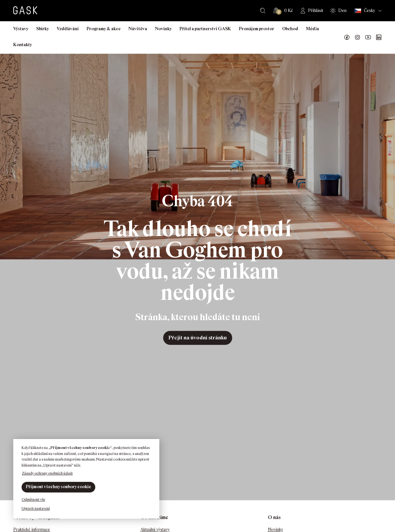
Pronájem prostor (257, 29)
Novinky (163, 29)
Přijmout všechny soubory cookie (58, 487)
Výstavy (21, 29)
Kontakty (23, 45)
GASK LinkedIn (379, 38)
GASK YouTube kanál (368, 38)
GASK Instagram (357, 38)
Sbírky (42, 29)
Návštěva (138, 29)
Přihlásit (316, 10)
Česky (365, 11)
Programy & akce (104, 29)
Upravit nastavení (36, 508)
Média (313, 29)
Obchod (290, 29)
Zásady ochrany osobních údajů (47, 473)
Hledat (263, 11)
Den (342, 10)
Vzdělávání (68, 29)
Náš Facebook (347, 38)
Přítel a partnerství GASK (205, 29)
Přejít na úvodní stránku (197, 338)
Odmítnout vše (33, 499)
